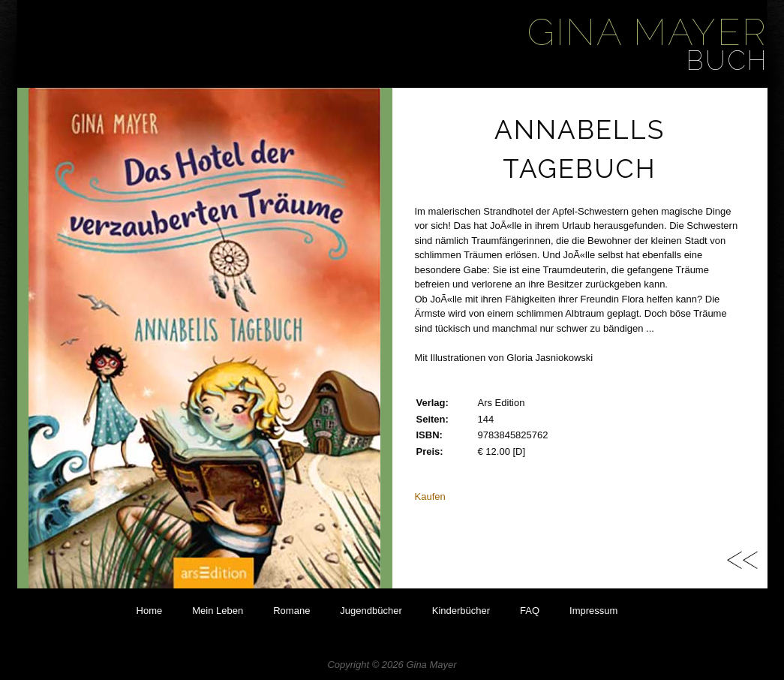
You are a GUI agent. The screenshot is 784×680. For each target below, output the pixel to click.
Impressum (593, 611)
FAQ (530, 611)
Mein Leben (218, 611)
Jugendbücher (371, 611)
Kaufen (430, 496)
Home (150, 611)
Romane (291, 611)
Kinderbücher (461, 611)
